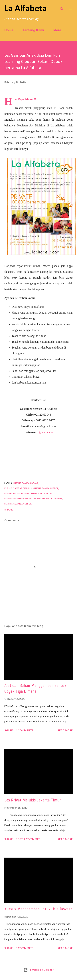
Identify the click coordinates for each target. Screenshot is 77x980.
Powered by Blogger (38, 970)
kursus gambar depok (46, 489)
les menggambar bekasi (18, 499)
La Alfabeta (26, 9)
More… (59, 30)
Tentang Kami (33, 30)
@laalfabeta (46, 432)
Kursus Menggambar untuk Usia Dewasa (38, 909)
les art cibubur (30, 494)
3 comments (25, 948)
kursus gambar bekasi (26, 483)
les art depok (48, 494)
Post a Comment (28, 839)
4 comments (25, 730)
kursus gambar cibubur (18, 489)
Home (9, 30)
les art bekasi (12, 494)
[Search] (62, 7)
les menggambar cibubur (47, 499)
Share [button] (9, 509)
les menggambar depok (18, 504)
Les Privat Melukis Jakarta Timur (33, 800)
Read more (65, 730)
